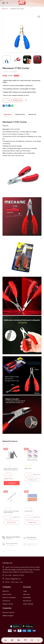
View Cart (26, 594)
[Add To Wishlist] (26, 100)
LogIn (25, 591)
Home (5, 9)
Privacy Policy (7, 594)
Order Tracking (28, 604)
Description (8, 114)
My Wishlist (27, 598)
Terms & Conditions (9, 598)
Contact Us (6, 601)
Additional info (20, 114)
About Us (6, 591)
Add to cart (17, 100)
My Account (27, 601)
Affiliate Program (8, 616)
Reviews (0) (32, 114)
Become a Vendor (8, 612)
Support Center (8, 604)
